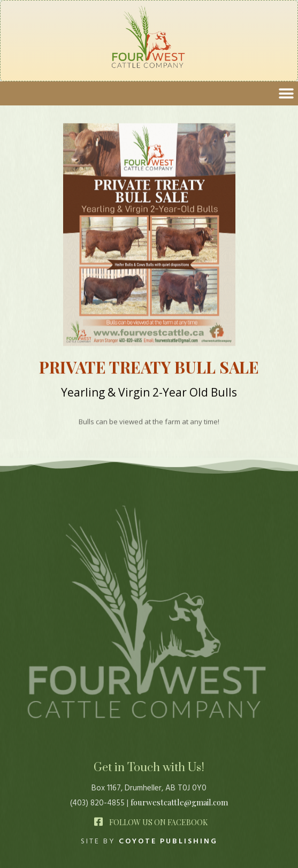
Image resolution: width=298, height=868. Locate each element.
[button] (286, 93)
